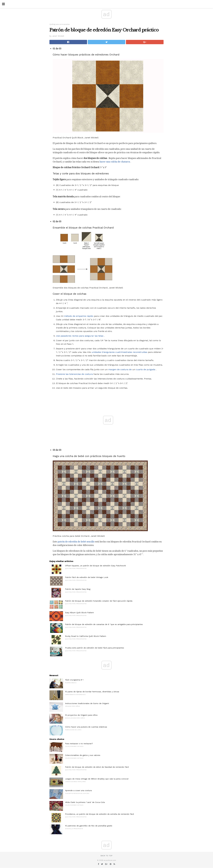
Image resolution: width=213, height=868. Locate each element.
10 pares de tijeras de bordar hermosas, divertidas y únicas (92, 692)
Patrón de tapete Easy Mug (78, 589)
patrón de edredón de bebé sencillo (76, 542)
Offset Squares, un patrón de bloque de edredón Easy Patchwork (95, 566)
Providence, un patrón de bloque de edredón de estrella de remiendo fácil (100, 814)
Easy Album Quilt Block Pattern (79, 613)
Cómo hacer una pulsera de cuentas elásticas (86, 727)
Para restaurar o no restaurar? (79, 744)
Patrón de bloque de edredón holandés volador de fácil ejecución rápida (99, 601)
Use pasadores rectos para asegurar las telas (80, 336)
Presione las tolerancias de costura (74, 374)
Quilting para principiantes (60, 24)
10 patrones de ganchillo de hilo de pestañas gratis (89, 826)
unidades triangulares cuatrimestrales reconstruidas (119, 352)
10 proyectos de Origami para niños (81, 715)
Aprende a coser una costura (78, 790)
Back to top (106, 856)
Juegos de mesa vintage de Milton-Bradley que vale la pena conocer (97, 779)
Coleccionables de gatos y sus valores (83, 755)
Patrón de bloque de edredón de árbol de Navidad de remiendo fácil (97, 767)
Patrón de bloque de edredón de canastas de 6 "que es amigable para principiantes (104, 624)
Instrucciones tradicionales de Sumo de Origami (87, 703)
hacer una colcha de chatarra (115, 162)
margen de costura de (120, 369)
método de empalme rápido (79, 316)
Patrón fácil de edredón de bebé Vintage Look (87, 577)
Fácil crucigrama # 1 (74, 680)
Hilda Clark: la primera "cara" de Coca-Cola (85, 802)
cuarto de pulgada (146, 369)
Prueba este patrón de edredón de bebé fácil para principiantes (95, 648)
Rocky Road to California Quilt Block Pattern (86, 636)
